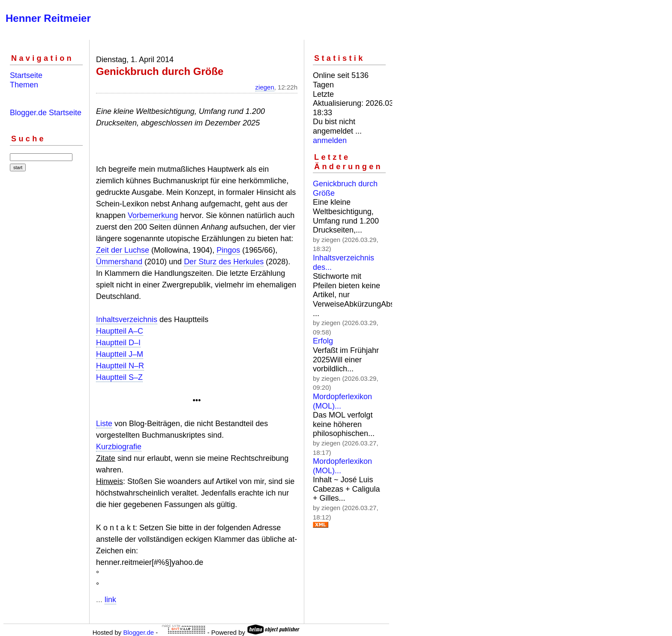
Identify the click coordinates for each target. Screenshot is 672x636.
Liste (104, 424)
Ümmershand (119, 262)
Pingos (228, 250)
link (110, 600)
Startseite (26, 75)
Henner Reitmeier (48, 18)
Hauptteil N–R (120, 366)
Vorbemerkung (153, 215)
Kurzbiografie (119, 447)
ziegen (265, 87)
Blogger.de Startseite (46, 113)
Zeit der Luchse (123, 250)
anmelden (330, 140)
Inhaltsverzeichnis (127, 319)
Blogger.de (138, 632)
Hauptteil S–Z (119, 377)
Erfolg (323, 341)
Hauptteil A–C (120, 331)
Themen (24, 85)
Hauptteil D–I (118, 343)
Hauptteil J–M (120, 354)
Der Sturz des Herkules (224, 262)
